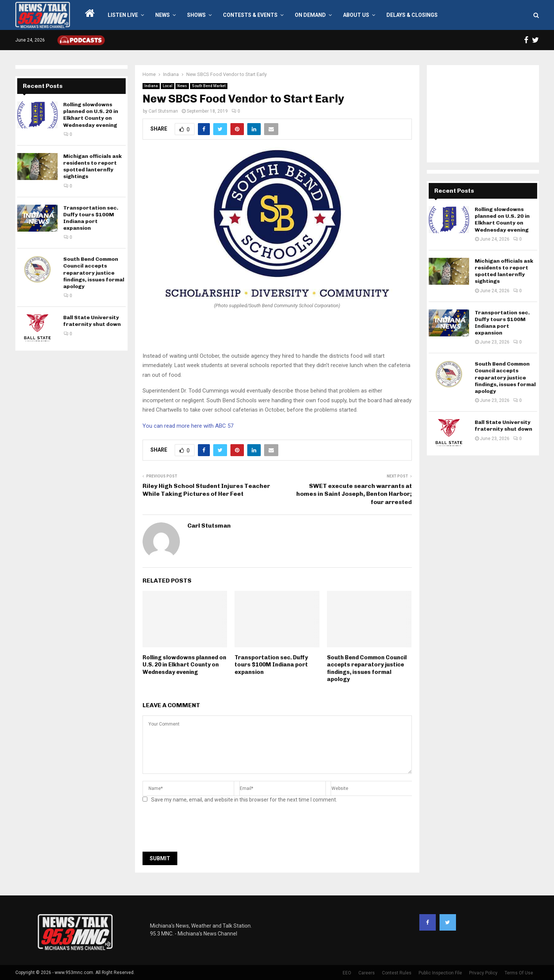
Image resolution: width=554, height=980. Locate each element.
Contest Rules (397, 973)
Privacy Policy (483, 973)
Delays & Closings (412, 15)
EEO (347, 973)
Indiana (151, 86)
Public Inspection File (440, 973)
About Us (356, 15)
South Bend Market (209, 86)
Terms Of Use (519, 973)
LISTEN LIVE (123, 15)
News (163, 15)
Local (168, 86)
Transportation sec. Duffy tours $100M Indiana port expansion (271, 665)
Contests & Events (250, 15)
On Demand (310, 15)
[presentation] (199, 830)
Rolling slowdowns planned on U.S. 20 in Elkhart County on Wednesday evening (184, 665)
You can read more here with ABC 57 (188, 426)
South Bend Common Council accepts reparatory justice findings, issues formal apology (367, 668)
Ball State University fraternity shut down (92, 321)
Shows (196, 15)
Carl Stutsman (163, 111)
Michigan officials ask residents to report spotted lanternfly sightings (92, 167)
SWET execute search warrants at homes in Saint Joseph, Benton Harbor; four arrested (354, 494)
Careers (367, 973)
